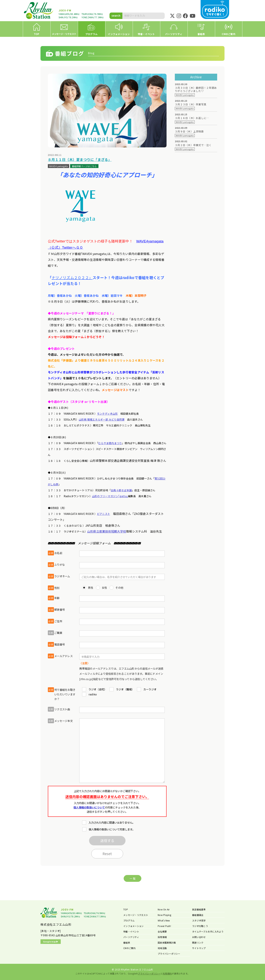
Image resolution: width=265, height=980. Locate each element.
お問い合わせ (199, 937)
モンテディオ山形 (107, 414)
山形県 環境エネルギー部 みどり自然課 (102, 419)
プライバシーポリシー (169, 954)
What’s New (164, 920)
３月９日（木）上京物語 (189, 131)
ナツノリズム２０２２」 (72, 278)
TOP (126, 909)
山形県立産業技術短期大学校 (107, 531)
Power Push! (164, 926)
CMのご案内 (129, 948)
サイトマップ (199, 948)
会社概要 (162, 931)
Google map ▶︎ (51, 941)
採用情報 (162, 937)
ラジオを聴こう (200, 926)
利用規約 (167, 973)
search (116, 15)
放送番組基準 (199, 909)
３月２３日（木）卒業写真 (191, 104)
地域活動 (162, 948)
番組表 (127, 943)
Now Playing (164, 915)
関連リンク (198, 943)
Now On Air (164, 909)
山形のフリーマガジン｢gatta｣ (110, 496)
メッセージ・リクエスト (136, 915)
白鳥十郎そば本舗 (121, 490)
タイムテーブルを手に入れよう (208, 931)
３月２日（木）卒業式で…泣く (193, 145)
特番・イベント (131, 931)
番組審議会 (198, 915)
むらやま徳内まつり (110, 443)
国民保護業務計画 (167, 943)
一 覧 (132, 878)
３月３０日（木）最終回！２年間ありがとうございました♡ (196, 89)
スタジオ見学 (199, 920)
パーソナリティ (131, 937)
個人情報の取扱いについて (89, 807)
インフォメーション (133, 926)
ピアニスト (104, 514)
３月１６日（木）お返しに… (192, 118)
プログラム (129, 920)
